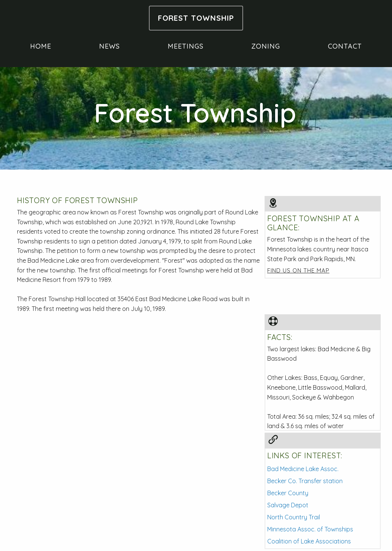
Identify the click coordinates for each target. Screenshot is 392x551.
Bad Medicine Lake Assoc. (303, 469)
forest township (196, 18)
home (41, 46)
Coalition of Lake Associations (309, 541)
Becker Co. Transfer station (305, 481)
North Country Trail (294, 517)
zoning (266, 46)
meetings (186, 46)
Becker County (288, 493)
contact (345, 46)
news (109, 46)
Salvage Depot (288, 505)
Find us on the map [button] (298, 270)
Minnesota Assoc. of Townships (310, 529)
